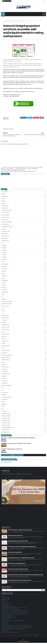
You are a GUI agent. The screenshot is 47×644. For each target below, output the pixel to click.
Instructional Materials (10, 21)
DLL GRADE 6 (4, 258)
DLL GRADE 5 (4, 256)
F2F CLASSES (4, 270)
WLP (3, 410)
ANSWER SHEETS (5, 197)
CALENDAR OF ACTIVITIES (7, 211)
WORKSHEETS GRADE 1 (6, 415)
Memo (3, 333)
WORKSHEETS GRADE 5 (20, 21)
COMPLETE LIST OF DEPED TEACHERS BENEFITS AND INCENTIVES (21, 439)
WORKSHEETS (5, 412)
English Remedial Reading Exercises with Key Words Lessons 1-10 (17, 627)
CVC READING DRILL (6, 620)
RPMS (3, 363)
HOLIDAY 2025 (5, 291)
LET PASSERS (4, 321)
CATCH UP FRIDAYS (6, 214)
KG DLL (3, 312)
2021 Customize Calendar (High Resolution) (18, 570)
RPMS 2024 (4, 366)
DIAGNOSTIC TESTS (6, 242)
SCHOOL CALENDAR (6, 375)
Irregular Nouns (5, 605)
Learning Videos (5, 317)
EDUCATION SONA (5, 265)
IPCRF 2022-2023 (5, 307)
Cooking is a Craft (6, 232)
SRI (3, 391)
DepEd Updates (5, 239)
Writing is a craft (6, 431)
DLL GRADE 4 (4, 253)
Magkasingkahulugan (7, 617)
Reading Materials (6, 361)
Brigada (4, 204)
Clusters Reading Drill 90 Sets (9, 618)
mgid (12, 456)
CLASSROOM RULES (6, 225)
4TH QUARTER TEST (5, 193)
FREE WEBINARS (5, 282)
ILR (3, 298)
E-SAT (3, 263)
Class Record (5, 221)
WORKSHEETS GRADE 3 (6, 419)
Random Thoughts (6, 359)
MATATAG (4, 324)
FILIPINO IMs (4, 277)
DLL (3, 244)
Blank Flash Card (6, 600)
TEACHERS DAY (5, 401)
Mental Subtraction (6, 604)
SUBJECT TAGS (5, 394)
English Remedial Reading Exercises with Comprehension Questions (18, 628)
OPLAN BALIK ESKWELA (6, 347)
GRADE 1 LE (4, 284)
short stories (5, 382)
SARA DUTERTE (5, 370)
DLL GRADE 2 (4, 249)
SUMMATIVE (4, 396)
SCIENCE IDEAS (5, 623)
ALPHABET (4, 195)
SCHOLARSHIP (5, 373)
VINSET (3, 403)
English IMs (4, 267)
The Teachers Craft (6, 463)
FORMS (3, 279)
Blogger (36, 636)
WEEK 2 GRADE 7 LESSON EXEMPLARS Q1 (17, 564)
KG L (3, 314)
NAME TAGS (4, 338)
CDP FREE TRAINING (6, 218)
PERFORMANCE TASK (6, 351)
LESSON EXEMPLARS (6, 319)
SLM (3, 389)
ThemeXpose (26, 642)
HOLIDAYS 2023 (5, 293)
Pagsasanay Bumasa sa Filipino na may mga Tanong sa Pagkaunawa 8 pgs (25, 576)
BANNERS (4, 202)
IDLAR (3, 295)
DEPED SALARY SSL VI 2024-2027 (15, 450)
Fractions (4, 602)
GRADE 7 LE (4, 288)
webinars (4, 405)
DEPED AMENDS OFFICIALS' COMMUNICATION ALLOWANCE (21, 559)
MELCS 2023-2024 (6, 330)
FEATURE (4, 274)
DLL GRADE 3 (4, 251)
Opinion (4, 345)
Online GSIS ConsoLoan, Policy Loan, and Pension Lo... (14, 622)
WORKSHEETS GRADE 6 (6, 426)
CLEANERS (4, 230)
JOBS (3, 309)
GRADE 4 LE (4, 286)
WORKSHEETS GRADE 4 (6, 422)
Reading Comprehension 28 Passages (11, 610)
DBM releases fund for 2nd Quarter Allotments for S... (14, 630)
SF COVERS (4, 380)
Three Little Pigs (5, 632)
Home (4, 21)
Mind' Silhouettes (6, 335)
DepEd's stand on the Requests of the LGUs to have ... (14, 609)
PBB (3, 349)
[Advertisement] (13, 131)
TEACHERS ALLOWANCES (7, 398)
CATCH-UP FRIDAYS (6, 216)
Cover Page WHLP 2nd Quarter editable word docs (20, 581)
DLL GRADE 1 (4, 246)
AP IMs (3, 200)
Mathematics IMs (5, 326)
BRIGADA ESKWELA (5, 207)
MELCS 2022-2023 (6, 328)
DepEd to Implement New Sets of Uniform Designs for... (15, 615)
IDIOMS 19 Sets (5, 625)
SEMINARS (4, 377)
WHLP (3, 408)
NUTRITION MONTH (5, 342)
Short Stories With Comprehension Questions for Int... (14, 612)
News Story (4, 340)
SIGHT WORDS (5, 384)
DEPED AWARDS (5, 235)
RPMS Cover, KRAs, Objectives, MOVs (10, 633)
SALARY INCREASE (5, 368)
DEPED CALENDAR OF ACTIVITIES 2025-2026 (18, 542)
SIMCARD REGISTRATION (6, 387)
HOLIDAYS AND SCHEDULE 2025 (15, 553)
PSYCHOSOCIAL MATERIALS (7, 356)
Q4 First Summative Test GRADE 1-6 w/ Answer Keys (19, 444)
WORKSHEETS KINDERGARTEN (7, 429)
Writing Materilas (6, 433)
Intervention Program (7, 305)
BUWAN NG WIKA (5, 209)
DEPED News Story (6, 237)
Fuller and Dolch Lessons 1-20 (9, 607)
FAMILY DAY (4, 272)
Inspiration (4, 300)
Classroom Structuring (7, 228)
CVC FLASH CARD (6, 599)
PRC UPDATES (4, 354)
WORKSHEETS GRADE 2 (6, 417)
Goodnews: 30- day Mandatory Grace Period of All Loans (15, 613)
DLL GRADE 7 (4, 260)
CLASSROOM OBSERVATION (7, 223)
